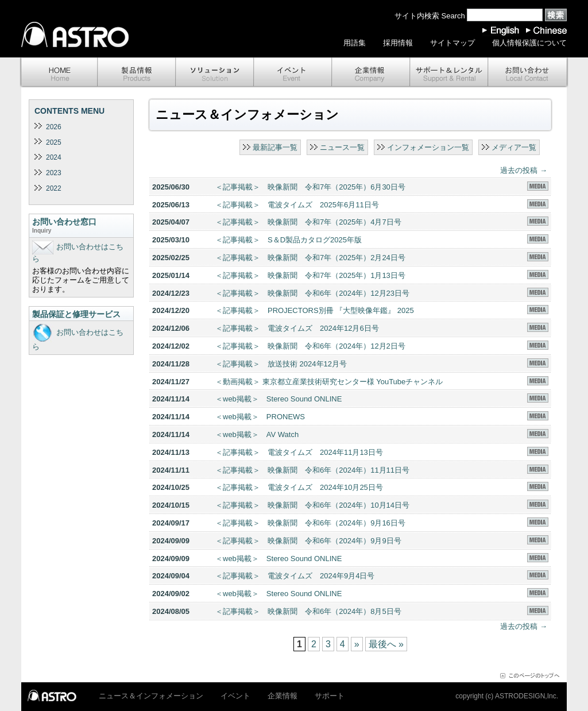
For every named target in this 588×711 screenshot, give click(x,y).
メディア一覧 (514, 147)
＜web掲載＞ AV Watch (257, 434)
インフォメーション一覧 (428, 147)
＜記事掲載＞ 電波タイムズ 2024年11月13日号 (299, 452)
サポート (449, 73)
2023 (54, 173)
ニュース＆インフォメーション (151, 696)
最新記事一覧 (275, 147)
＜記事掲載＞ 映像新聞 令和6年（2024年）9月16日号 (310, 523)
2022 (54, 188)
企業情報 (371, 73)
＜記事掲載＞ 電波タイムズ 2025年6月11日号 (297, 205)
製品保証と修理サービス (76, 314)
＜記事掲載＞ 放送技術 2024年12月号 (281, 364)
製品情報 (137, 73)
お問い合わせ (528, 73)
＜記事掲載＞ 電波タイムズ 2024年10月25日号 (299, 487)
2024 (54, 157)
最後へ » (386, 644)
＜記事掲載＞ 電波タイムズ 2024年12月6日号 (297, 328)
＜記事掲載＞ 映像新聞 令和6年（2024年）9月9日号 (308, 541)
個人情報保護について (529, 43)
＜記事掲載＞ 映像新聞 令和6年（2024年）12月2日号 (310, 346)
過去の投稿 (524, 170)
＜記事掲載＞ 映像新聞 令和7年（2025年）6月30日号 (310, 187)
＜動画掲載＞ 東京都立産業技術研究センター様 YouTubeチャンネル (329, 382)
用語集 (355, 43)
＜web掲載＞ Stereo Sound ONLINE (278, 399)
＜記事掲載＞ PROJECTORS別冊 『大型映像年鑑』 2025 (315, 310)
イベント (293, 73)
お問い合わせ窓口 (81, 226)
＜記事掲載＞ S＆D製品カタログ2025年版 (289, 240)
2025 (54, 142)
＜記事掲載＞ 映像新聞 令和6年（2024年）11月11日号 (312, 470)
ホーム (59, 73)
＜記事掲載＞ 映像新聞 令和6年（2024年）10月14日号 (312, 505)
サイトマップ (452, 43)
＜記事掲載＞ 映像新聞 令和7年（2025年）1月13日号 (310, 275)
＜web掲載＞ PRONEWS (260, 417)
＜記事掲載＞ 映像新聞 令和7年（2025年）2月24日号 (310, 258)
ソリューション (215, 73)
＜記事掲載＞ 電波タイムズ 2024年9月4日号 (295, 576)
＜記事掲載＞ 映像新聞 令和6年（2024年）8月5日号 (308, 611)
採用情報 (398, 43)
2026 (54, 127)
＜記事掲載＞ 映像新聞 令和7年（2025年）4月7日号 (308, 222)
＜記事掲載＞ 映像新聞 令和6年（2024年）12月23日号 (312, 293)
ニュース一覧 (342, 147)
